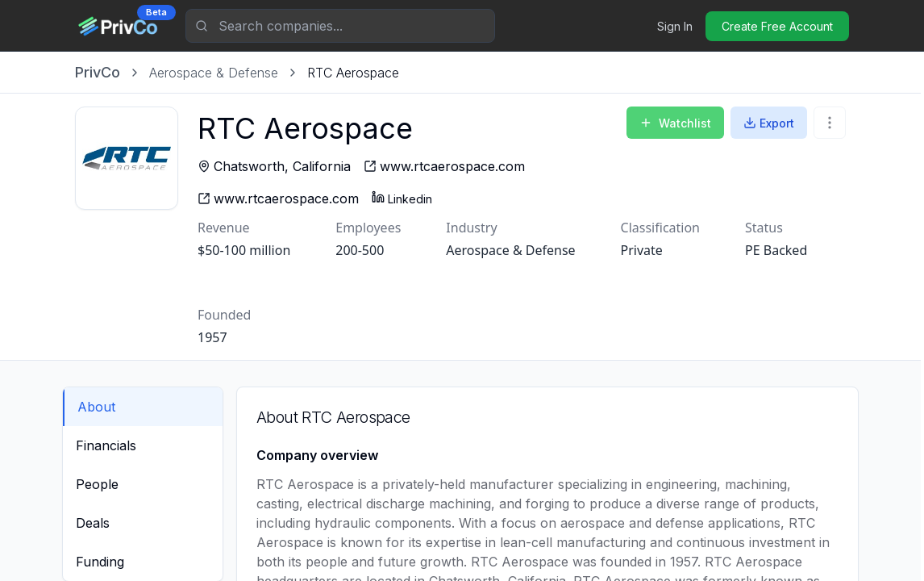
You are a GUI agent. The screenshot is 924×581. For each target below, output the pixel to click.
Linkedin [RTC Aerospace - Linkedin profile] (402, 198)
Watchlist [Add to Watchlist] (675, 123)
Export (769, 123)
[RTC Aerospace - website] (444, 166)
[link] (353, 73)
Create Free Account (777, 26)
